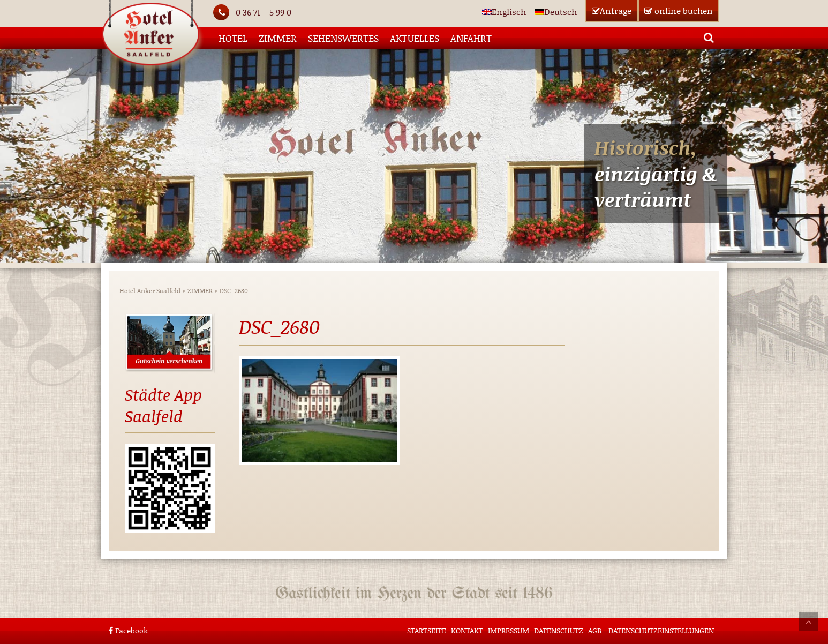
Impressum (509, 630)
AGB (595, 630)
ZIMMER (278, 38)
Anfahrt (471, 38)
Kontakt (467, 630)
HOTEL (233, 38)
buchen (679, 10)
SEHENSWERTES (343, 38)
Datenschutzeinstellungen (661, 630)
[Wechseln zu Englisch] (504, 11)
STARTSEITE (427, 630)
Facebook (128, 630)
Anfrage (612, 10)
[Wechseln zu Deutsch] (556, 11)
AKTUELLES (415, 38)
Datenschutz (559, 630)
